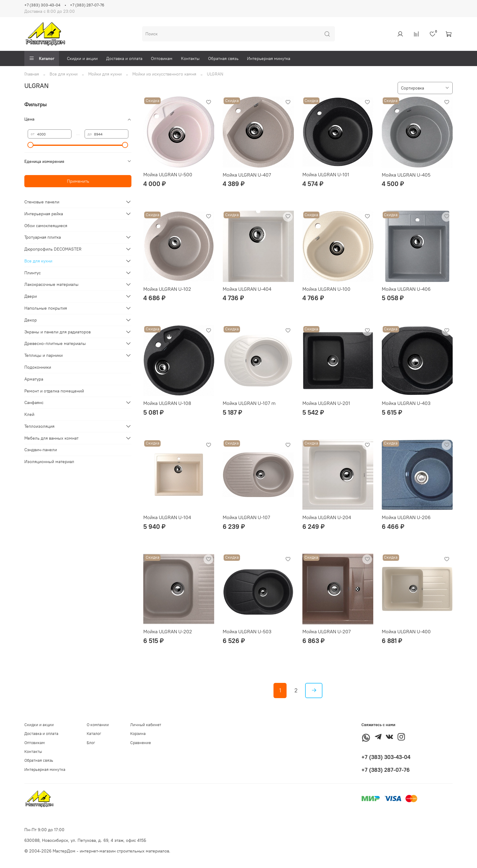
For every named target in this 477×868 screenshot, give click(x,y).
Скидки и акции (82, 58)
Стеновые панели (42, 202)
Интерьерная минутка (269, 58)
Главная (32, 74)
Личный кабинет (146, 725)
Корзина (138, 734)
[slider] (31, 145)
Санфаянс (34, 402)
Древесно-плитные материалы (55, 343)
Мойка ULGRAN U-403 (406, 403)
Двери (31, 296)
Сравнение (141, 743)
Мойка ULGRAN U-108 (167, 403)
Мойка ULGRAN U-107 (246, 517)
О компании (98, 725)
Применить (78, 181)
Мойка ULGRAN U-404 (247, 289)
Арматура (34, 379)
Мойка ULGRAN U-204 (327, 517)
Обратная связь (223, 58)
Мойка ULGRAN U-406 (406, 289)
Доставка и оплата (124, 58)
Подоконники (38, 367)
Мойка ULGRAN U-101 (326, 174)
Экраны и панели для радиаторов (57, 332)
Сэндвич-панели (41, 450)
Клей (29, 414)
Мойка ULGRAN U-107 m (249, 403)
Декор (31, 320)
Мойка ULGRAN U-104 (167, 517)
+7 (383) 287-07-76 (87, 5)
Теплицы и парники (44, 355)
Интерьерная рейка (44, 214)
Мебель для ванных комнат (51, 438)
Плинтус (33, 273)
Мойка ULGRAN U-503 (247, 631)
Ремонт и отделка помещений (54, 391)
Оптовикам (162, 58)
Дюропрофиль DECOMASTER (53, 249)
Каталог (42, 58)
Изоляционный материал (49, 462)
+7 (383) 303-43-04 (42, 5)
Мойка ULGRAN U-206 (406, 517)
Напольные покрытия (46, 308)
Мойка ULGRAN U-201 (326, 403)
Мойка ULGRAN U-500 (168, 174)
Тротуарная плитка (43, 237)
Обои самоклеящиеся (46, 226)
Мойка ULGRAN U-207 (327, 631)
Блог (91, 743)
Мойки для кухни (105, 74)
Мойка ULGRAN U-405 (406, 175)
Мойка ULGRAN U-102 (167, 289)
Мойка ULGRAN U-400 (406, 631)
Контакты (190, 58)
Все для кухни (64, 74)
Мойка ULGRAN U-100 (326, 289)
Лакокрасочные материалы (51, 284)
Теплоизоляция (39, 426)
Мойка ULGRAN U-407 (247, 175)
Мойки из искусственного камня (164, 74)
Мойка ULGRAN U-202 (168, 631)
